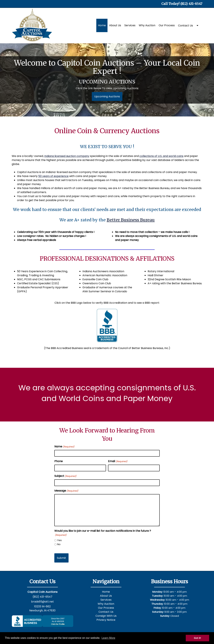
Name (64, 446)
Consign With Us (106, 616)
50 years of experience (53, 176)
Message (66, 491)
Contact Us (185, 26)
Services (130, 25)
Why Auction (147, 25)
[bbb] (107, 326)
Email (118, 461)
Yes (59, 540)
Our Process (167, 25)
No (59, 544)
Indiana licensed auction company (67, 156)
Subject (65, 476)
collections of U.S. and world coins (161, 156)
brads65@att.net (42, 602)
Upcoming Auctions (107, 96)
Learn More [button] (108, 638)
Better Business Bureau (131, 220)
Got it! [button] (197, 638)
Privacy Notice (106, 620)
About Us (115, 25)
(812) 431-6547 (42, 597)
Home (102, 25)
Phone (59, 461)
